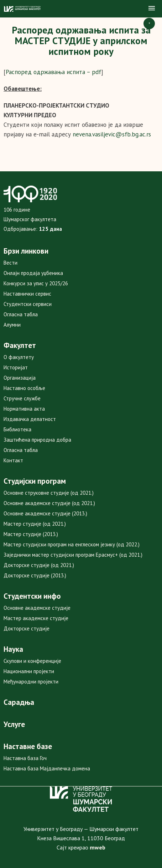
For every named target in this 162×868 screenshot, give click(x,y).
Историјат (16, 367)
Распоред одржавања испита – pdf (53, 72)
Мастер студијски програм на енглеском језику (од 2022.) (72, 544)
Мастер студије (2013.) (31, 534)
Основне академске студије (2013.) (45, 513)
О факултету (19, 357)
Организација (20, 378)
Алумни (12, 325)
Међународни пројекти (31, 682)
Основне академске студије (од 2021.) (49, 503)
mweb (98, 847)
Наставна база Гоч (25, 758)
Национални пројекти (29, 671)
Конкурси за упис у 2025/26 (36, 283)
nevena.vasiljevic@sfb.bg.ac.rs (112, 134)
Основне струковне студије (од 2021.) (49, 493)
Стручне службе (22, 398)
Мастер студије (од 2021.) (35, 524)
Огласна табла (21, 314)
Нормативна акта (24, 409)
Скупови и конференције (32, 661)
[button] (152, 9)
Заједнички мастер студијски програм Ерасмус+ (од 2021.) (73, 555)
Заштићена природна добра (37, 440)
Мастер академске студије (36, 618)
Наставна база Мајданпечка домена (47, 768)
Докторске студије (27, 628)
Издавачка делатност (30, 419)
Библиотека (17, 429)
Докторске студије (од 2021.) (39, 565)
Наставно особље (24, 388)
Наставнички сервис (27, 294)
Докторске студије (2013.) (35, 575)
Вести (11, 263)
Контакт (13, 460)
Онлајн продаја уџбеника (33, 273)
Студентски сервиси (28, 304)
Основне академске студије (37, 608)
